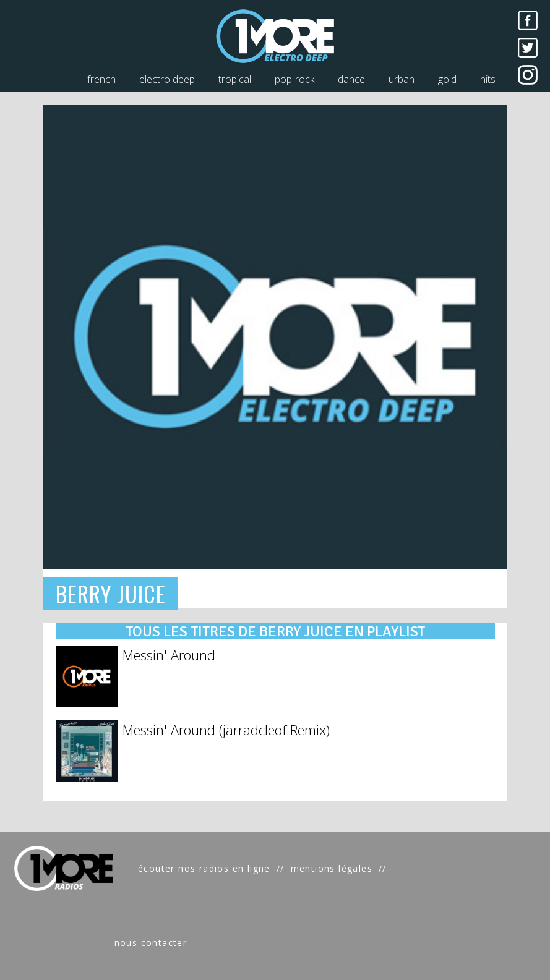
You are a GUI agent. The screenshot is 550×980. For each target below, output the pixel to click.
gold (447, 79)
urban (402, 79)
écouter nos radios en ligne (204, 868)
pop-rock (294, 79)
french (101, 79)
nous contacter (151, 943)
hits (488, 79)
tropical (235, 79)
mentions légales (332, 868)
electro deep (167, 79)
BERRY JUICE (111, 593)
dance (351, 79)
